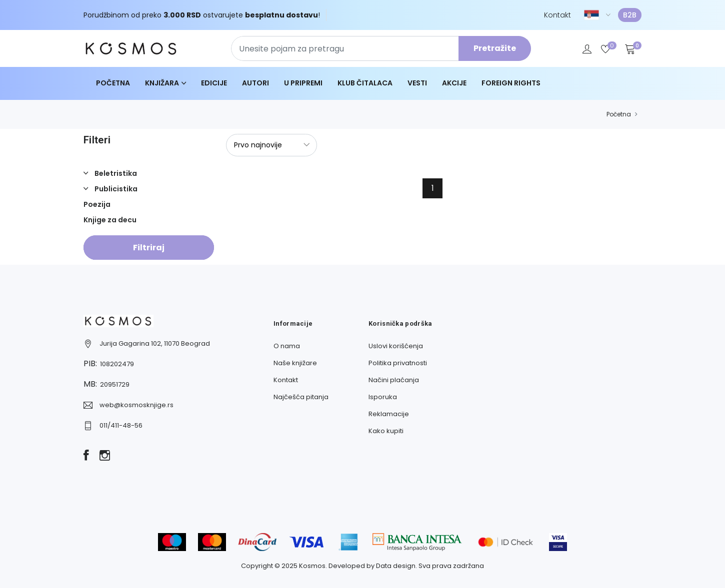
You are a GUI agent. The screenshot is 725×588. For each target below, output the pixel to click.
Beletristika (115, 173)
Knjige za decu (110, 220)
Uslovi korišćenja (396, 346)
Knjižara (162, 83)
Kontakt (557, 15)
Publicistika (115, 189)
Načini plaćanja (394, 380)
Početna (113, 83)
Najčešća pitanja (301, 397)
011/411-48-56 (121, 425)
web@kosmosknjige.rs (136, 405)
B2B (630, 15)
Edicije (214, 83)
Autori (255, 83)
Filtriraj (149, 248)
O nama (287, 346)
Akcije (454, 83)
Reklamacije (389, 414)
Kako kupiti (386, 431)
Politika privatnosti (398, 363)
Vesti (417, 83)
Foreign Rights (511, 83)
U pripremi (303, 83)
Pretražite (495, 48)
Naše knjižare (295, 363)
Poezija (97, 204)
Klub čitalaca (365, 83)
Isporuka (383, 397)
